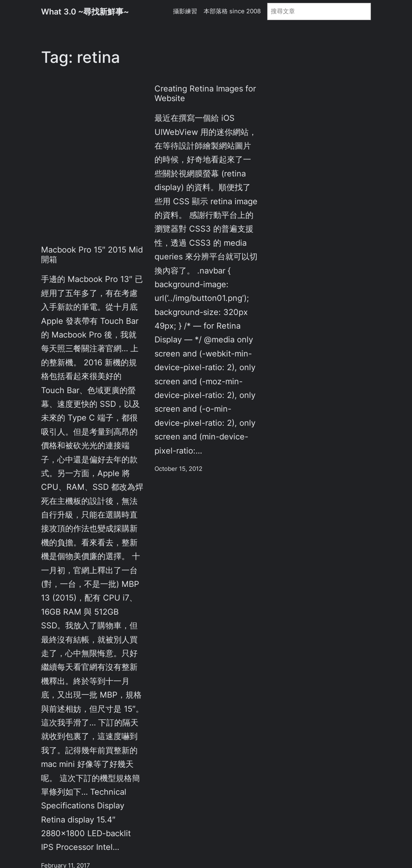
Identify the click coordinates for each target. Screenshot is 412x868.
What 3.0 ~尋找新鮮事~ (85, 11)
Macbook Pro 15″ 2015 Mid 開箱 (92, 255)
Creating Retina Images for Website (205, 93)
